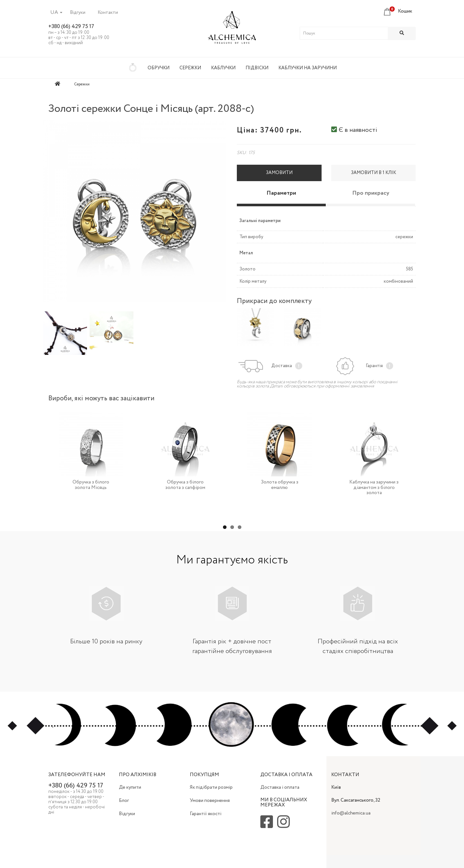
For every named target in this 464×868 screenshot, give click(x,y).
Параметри (281, 193)
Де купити (130, 787)
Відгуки (78, 13)
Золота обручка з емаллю (280, 485)
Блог (124, 801)
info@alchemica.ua (351, 813)
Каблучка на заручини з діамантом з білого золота (374, 488)
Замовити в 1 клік (373, 173)
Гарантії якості (206, 814)
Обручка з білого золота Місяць (91, 485)
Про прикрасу (371, 193)
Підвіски (257, 68)
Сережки (190, 68)
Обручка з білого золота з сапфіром (185, 485)
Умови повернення (210, 801)
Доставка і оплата (280, 787)
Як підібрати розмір (211, 787)
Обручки (159, 68)
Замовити (279, 173)
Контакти (108, 13)
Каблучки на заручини (308, 68)
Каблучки (223, 68)
